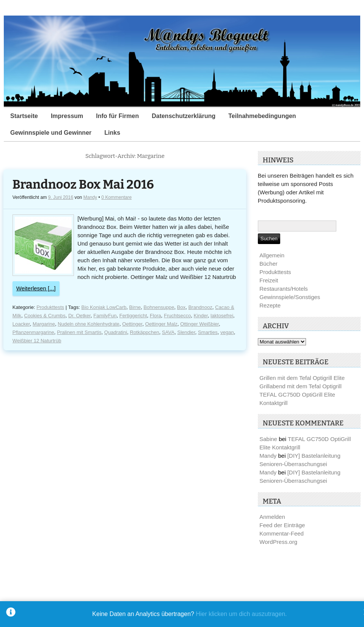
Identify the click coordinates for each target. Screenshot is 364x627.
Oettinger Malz (161, 324)
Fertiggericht (133, 316)
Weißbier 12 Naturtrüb (37, 341)
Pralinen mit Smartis (79, 332)
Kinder (201, 316)
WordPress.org (278, 542)
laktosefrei (222, 316)
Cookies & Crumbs (45, 316)
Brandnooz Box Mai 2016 (83, 185)
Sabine (268, 439)
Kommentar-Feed (282, 533)
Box (181, 307)
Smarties (208, 332)
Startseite (24, 116)
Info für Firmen (117, 116)
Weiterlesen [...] (36, 288)
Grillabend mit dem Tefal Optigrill (300, 386)
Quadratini (116, 332)
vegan (227, 332)
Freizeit (269, 280)
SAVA (168, 332)
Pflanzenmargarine (33, 332)
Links (112, 133)
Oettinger (132, 324)
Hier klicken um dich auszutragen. (241, 614)
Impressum (67, 116)
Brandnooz (200, 307)
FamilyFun (105, 316)
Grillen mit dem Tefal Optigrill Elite (302, 378)
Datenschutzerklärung (184, 116)
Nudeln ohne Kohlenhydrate (89, 324)
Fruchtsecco (177, 316)
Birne (135, 307)
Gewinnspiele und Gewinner (51, 133)
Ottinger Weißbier (199, 324)
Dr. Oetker (79, 316)
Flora (155, 316)
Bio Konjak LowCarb (104, 307)
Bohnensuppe (159, 307)
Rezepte (270, 305)
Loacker (21, 324)
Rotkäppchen (145, 332)
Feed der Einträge (282, 525)
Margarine (44, 324)
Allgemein (272, 255)
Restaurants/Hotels (284, 289)
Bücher (268, 264)
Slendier (186, 332)
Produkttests (50, 307)
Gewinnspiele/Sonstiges (290, 297)
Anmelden (272, 517)
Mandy (90, 197)
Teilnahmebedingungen (262, 116)
